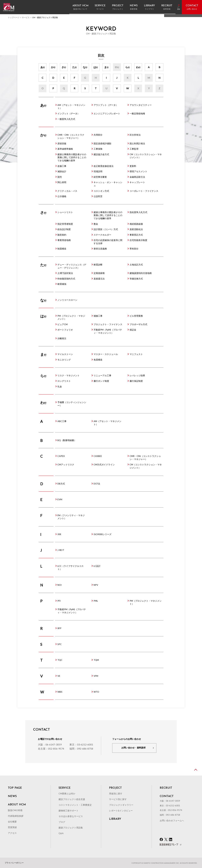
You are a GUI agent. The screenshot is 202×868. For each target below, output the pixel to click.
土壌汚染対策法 (65, 273)
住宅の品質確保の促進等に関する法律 (108, 242)
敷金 (96, 224)
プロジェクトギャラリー (121, 805)
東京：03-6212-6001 (81, 744)
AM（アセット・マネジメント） (71, 107)
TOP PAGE (15, 788)
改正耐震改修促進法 (104, 166)
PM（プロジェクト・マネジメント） (71, 317)
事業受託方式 (136, 235)
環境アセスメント (138, 171)
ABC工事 (62, 421)
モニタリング (64, 360)
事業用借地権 (64, 240)
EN (179, 9)
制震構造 (62, 249)
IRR (59, 534)
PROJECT (115, 788)
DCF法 (97, 484)
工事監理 (134, 149)
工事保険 (98, 149)
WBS (60, 692)
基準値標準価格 (65, 149)
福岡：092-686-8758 (81, 749)
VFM (96, 676)
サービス (26, 17)
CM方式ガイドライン (104, 465)
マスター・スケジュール (106, 354)
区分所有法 (135, 135)
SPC (60, 644)
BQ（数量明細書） (67, 440)
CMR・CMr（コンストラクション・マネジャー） (71, 136)
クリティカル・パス (67, 191)
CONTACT (167, 796)
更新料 (133, 166)
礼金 (60, 386)
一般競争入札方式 (66, 119)
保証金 (133, 330)
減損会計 (62, 171)
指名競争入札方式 (138, 212)
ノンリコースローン (67, 300)
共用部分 (98, 135)
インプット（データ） (68, 113)
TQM (96, 660)
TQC (60, 660)
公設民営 (98, 196)
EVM (60, 499)
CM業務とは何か (67, 793)
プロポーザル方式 (138, 324)
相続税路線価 (136, 224)
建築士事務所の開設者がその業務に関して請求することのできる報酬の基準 (72, 157)
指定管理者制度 (65, 224)
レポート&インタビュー (121, 811)
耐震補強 (62, 284)
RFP (59, 628)
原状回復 (62, 143)
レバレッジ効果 (137, 375)
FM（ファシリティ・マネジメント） (71, 517)
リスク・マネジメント (68, 375)
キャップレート (137, 182)
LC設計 (97, 566)
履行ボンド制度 (101, 381)
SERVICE (65, 788)
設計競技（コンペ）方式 (106, 229)
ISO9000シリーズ (102, 534)
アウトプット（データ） (106, 105)
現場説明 (98, 171)
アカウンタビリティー (141, 105)
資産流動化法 (136, 229)
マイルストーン (65, 354)
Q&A (61, 833)
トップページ (14, 17)
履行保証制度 (136, 381)
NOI (60, 585)
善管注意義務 (100, 249)
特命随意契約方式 (66, 279)
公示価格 (62, 196)
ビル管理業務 (136, 316)
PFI (59, 601)
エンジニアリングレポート (107, 113)
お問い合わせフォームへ (172, 820)
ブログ (62, 822)
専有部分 (134, 249)
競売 (60, 177)
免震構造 (98, 360)
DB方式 (61, 484)
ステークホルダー (102, 235)
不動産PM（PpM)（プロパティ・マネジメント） (108, 331)
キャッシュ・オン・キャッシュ (108, 184)
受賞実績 (12, 827)
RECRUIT (166, 788)
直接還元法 (99, 279)
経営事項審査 (100, 177)
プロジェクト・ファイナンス (108, 324)
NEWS (12, 796)
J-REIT (61, 550)
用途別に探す (116, 793)
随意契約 (62, 235)
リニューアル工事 (102, 375)
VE (59, 676)
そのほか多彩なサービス (71, 816)
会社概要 (12, 822)
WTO (96, 692)
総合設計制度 (64, 229)
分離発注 (62, 338)
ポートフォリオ (65, 330)
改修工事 (62, 166)
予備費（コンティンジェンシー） (72, 404)
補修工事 (98, 316)
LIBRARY (115, 819)
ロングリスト (64, 381)
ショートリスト (65, 212)
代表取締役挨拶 (16, 816)
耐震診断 (98, 265)
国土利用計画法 (137, 143)
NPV (96, 585)
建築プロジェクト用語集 (71, 828)
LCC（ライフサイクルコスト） (71, 567)
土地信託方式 (136, 265)
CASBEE (98, 456)
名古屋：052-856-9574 (51, 749)
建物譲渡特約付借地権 (141, 273)
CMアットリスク (66, 465)
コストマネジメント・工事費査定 (75, 805)
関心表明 (62, 182)
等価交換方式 (136, 279)
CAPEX (61, 456)
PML (96, 601)
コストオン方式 (101, 191)
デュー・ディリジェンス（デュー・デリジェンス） (72, 266)
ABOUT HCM (17, 805)
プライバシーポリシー (14, 863)
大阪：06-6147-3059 (50, 744)
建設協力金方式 (101, 154)
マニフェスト (136, 354)
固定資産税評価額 (102, 143)
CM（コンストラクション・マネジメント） (146, 156)
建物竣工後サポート (68, 811)
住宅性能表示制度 (138, 240)
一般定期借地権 (137, 113)
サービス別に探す (118, 799)
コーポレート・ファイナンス (144, 191)
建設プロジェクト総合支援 (72, 799)
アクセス (12, 833)
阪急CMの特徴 (15, 810)
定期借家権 (99, 273)
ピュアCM (62, 324)
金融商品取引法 (137, 177)
